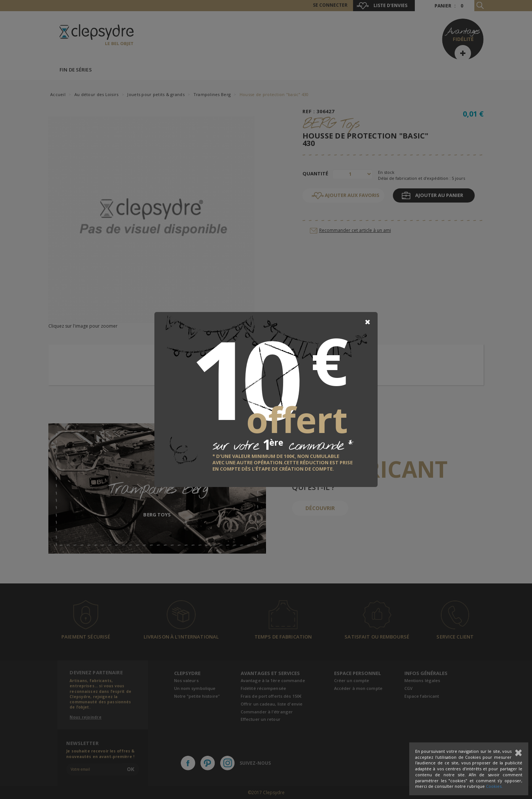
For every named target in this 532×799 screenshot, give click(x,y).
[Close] (368, 322)
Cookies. (494, 786)
